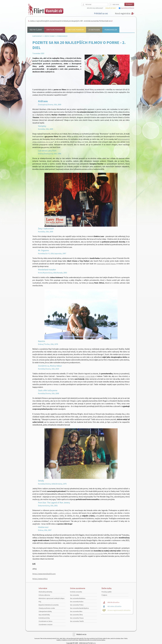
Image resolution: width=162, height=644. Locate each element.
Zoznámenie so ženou (45, 621)
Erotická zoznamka (76, 592)
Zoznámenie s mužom (46, 625)
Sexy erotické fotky (44, 615)
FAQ (40, 602)
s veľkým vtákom (64, 513)
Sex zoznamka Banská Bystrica (79, 608)
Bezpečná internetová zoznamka (49, 605)
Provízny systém (107, 592)
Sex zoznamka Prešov (77, 605)
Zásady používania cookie (47, 608)
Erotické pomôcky (76, 30)
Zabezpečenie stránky (45, 611)
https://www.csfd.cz (40, 579)
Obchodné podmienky (45, 592)
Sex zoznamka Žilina (76, 615)
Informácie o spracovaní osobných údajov (52, 598)
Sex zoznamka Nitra (76, 611)
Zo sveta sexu (94, 30)
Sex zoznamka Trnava (77, 618)
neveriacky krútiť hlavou (106, 264)
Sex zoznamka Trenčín (77, 621)
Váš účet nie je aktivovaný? (95, 8)
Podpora (104, 595)
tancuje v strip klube (87, 376)
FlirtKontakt (37, 36)
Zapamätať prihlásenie (127, 8)
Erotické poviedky (55, 30)
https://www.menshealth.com (44, 574)
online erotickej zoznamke (93, 553)
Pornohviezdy (111, 30)
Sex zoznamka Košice (77, 602)
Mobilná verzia (81, 634)
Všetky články (36, 30)
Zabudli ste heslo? (111, 8)
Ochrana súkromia (44, 595)
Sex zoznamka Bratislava (78, 598)
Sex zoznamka (75, 595)
